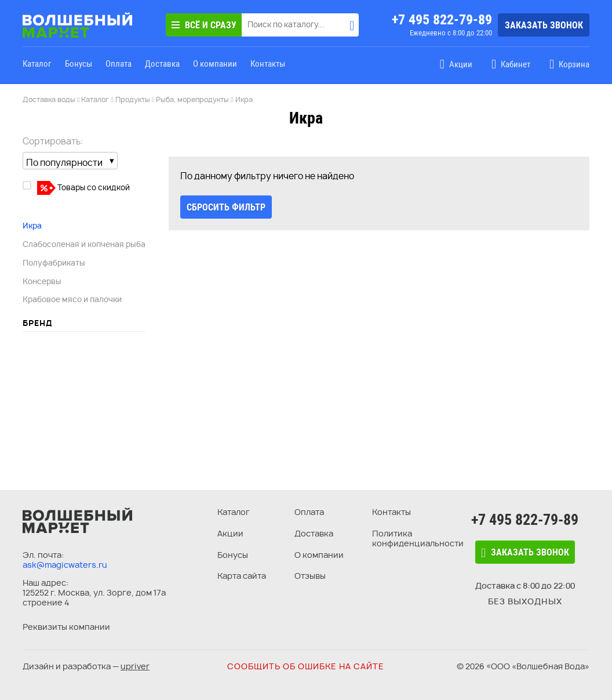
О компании (215, 64)
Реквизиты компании (66, 627)
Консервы (42, 281)
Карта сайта (242, 576)
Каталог (37, 64)
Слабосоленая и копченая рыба (84, 244)
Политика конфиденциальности (418, 538)
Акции (230, 533)
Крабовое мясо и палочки (72, 299)
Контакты (268, 64)
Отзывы (310, 576)
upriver (135, 666)
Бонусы (79, 64)
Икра (32, 226)
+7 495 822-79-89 (442, 20)
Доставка (162, 64)
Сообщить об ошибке (306, 666)
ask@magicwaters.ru (65, 565)
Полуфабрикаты (54, 263)
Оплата (119, 64)
